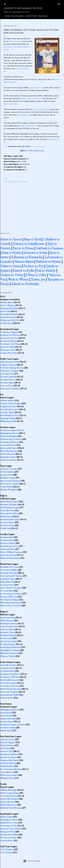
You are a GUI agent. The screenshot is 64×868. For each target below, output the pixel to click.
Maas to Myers (24, 261)
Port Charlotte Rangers (11, 588)
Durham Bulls (7, 537)
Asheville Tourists (9, 665)
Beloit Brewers (7, 620)
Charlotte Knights (9, 436)
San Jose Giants (7, 522)
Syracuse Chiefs (8, 347)
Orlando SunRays (9, 460)
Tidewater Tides (8, 350)
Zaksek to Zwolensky (25, 284)
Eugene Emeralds (8, 719)
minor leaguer (13, 182)
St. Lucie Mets (7, 591)
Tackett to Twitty (12, 275)
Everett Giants (7, 722)
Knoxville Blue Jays (9, 451)
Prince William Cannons (11, 552)
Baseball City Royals (10, 567)
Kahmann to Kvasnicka (27, 257)
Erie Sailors (5, 748)
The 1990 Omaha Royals (35, 151)
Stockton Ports (7, 525)
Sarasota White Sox (9, 597)
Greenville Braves (8, 445)
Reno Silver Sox (7, 510)
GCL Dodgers (7, 849)
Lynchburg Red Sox (10, 546)
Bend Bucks (6, 713)
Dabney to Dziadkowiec (29, 244)
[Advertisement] (32, 205)
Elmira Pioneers (7, 745)
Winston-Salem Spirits (10, 558)
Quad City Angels (9, 641)
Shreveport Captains (10, 484)
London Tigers (7, 412)
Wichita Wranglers (9, 490)
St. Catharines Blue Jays (11, 769)
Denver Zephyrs (8, 305)
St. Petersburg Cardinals (11, 594)
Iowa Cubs (5, 311)
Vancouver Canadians (10, 388)
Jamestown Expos (9, 757)
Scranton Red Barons (10, 335)
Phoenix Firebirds (8, 377)
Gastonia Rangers (9, 683)
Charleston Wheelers (10, 677)
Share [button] (6, 178)
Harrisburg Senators (10, 409)
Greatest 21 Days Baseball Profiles (23, 8)
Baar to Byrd (32, 239)
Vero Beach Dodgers (10, 600)
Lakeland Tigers (8, 579)
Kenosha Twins (7, 632)
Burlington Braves (9, 623)
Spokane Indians (8, 727)
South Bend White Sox (11, 647)
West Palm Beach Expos (11, 603)
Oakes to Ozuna (11, 266)
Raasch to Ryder (24, 270)
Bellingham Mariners (10, 710)
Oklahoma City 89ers (10, 320)
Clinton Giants (7, 629)
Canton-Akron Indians (11, 403)
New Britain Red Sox (10, 415)
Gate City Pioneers (9, 796)
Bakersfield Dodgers (10, 501)
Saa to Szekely (46, 270)
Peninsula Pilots (8, 549)
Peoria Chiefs (6, 638)
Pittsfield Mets (7, 766)
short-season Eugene (41, 109)
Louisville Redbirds (9, 314)
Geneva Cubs (7, 751)
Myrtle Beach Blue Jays (11, 689)
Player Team (30, 16)
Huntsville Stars (8, 454)
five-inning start (24, 115)
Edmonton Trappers (10, 371)
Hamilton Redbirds (9, 754)
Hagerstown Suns (9, 406)
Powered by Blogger (32, 861)
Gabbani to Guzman (49, 248)
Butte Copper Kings (10, 793)
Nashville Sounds (8, 317)
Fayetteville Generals (10, 680)
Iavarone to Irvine (36, 253)
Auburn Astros (8, 739)
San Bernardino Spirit (10, 519)
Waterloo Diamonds (9, 653)
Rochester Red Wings (11, 344)
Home (6, 16)
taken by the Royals (36, 88)
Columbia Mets (7, 671)
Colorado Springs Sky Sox (12, 368)
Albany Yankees (8, 400)
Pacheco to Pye (33, 266)
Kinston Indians (8, 543)
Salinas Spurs (6, 516)
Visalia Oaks (6, 528)
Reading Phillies (8, 418)
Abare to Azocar (11, 239)
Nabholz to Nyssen (48, 261)
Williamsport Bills (8, 421)
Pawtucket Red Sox (9, 338)
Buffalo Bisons (7, 302)
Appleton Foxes (8, 617)
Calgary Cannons (8, 365)
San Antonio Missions (10, 481)
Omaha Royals (23, 182)
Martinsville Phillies (9, 834)
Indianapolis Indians (10, 308)
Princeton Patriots (9, 837)
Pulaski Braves (7, 840)
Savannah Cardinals (9, 692)
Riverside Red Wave (9, 513)
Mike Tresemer (15, 41)
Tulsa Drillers (7, 487)
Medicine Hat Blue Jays (11, 808)
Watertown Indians (9, 775)
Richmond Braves (9, 341)
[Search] (59, 4)
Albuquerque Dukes (10, 362)
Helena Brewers (8, 802)
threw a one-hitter (11, 104)
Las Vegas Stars (7, 374)
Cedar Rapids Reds (9, 626)
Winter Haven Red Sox (11, 606)
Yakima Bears (6, 730)
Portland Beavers (8, 380)
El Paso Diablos (7, 472)
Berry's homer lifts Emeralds (38, 146)
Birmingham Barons (9, 433)
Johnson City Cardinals (11, 829)
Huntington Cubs (9, 826)
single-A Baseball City (29, 126)
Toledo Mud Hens (9, 353)
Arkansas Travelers (9, 469)
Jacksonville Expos (9, 448)
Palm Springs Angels (10, 507)
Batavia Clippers (8, 742)
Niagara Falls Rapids (10, 760)
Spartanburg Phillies (10, 695)
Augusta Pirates (8, 668)
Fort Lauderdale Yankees (12, 576)
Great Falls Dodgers (9, 799)
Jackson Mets (7, 475)
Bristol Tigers (7, 817)
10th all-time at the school (32, 98)
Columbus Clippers (9, 332)
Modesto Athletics (9, 504)
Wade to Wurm (18, 279)
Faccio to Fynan (23, 248)
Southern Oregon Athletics (13, 724)
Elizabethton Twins (9, 823)
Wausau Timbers (8, 656)
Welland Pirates (7, 778)
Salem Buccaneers (9, 555)
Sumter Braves (7, 698)
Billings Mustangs (9, 790)
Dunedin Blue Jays (9, 573)
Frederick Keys (7, 540)
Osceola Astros (7, 585)
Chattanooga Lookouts (11, 439)
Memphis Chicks (8, 457)
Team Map (42, 16)
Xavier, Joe (38, 279)
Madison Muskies (8, 635)
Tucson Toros (7, 386)
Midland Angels (8, 478)
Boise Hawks (6, 716)
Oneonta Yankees (8, 763)
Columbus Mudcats (10, 442)
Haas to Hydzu (12, 253)
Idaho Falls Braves (9, 805)
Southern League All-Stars (12, 430)
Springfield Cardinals (10, 650)
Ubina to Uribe (36, 275)
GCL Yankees (7, 852)
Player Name (17, 16)
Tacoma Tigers (7, 383)
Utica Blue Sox (7, 772)
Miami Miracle (7, 582)
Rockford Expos (8, 644)
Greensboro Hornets (10, 686)
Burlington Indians (9, 820)
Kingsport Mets (8, 832)
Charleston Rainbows (10, 674)
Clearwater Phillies (9, 570)
